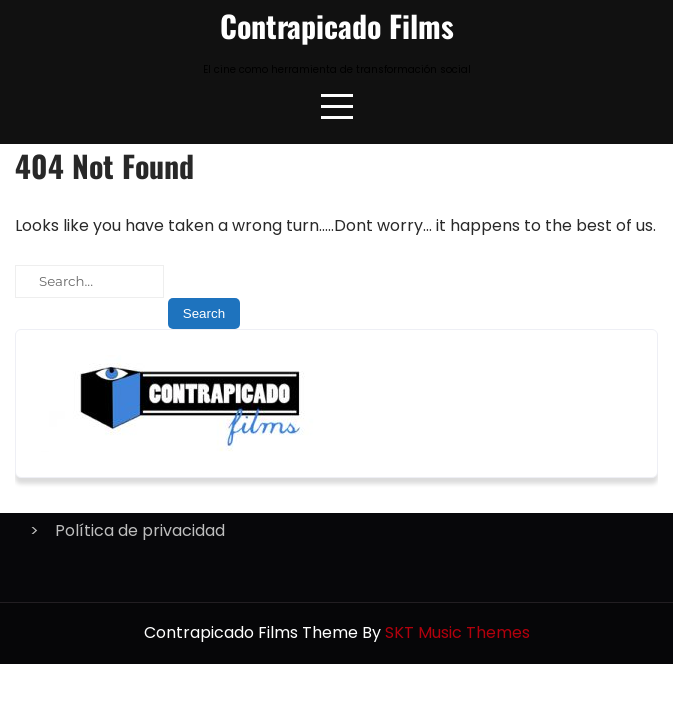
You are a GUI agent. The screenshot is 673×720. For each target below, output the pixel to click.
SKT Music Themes (457, 632)
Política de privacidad (140, 530)
